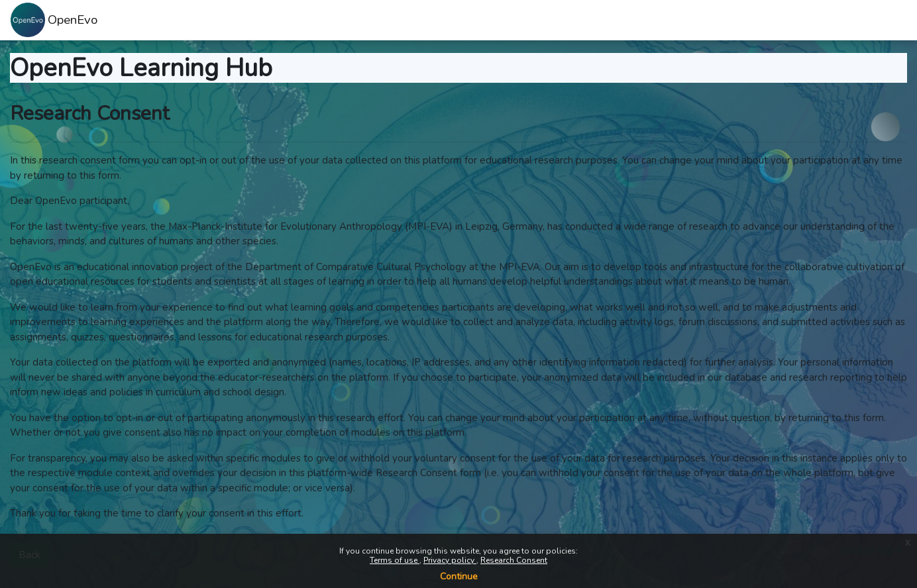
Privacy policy (450, 560)
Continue (459, 576)
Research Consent (514, 560)
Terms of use (395, 560)
